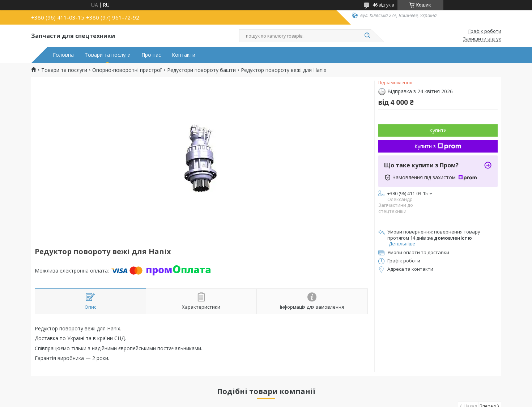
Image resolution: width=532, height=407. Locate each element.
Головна (63, 55)
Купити (438, 130)
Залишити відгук (482, 39)
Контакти (184, 55)
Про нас (151, 55)
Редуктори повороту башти (201, 70)
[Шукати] (367, 36)
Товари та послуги (108, 55)
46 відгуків (383, 5)
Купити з (438, 146)
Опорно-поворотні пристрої (127, 70)
